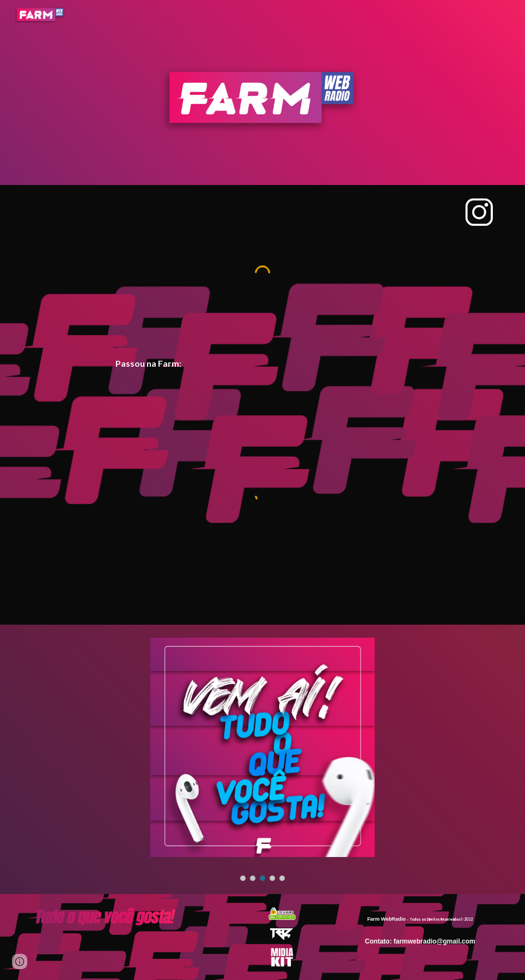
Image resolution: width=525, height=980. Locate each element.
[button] (20, 961)
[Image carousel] (262, 759)
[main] (263, 364)
